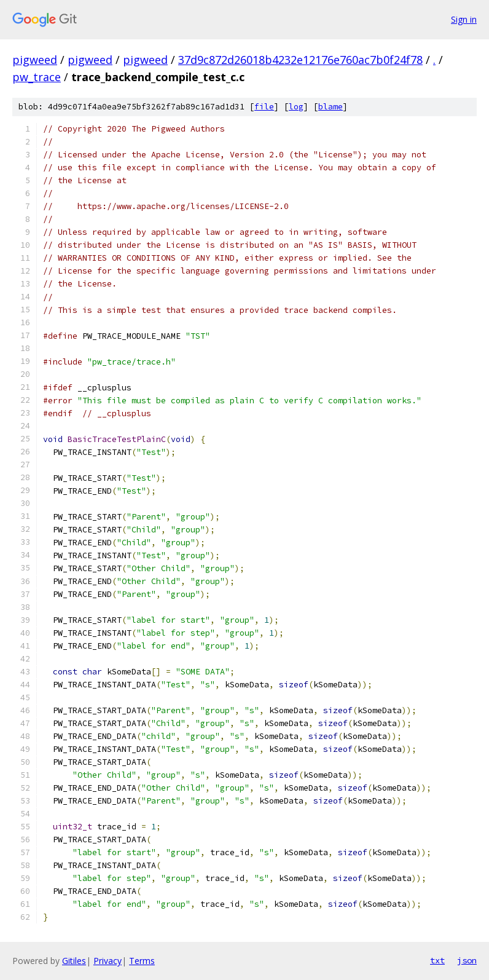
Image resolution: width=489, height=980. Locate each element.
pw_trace (37, 77)
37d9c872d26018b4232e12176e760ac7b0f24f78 (300, 60)
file (264, 107)
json (467, 960)
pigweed (35, 60)
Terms (142, 961)
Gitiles (74, 961)
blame (331, 107)
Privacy (108, 961)
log (296, 107)
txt (437, 960)
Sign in (464, 19)
